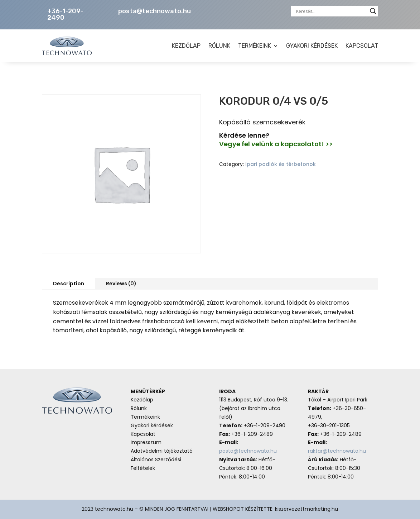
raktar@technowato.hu (337, 451)
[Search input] (331, 11)
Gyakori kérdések (152, 425)
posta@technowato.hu (155, 11)
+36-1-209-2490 (65, 14)
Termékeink (145, 417)
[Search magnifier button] (373, 11)
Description (69, 284)
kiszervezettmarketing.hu (306, 509)
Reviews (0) (121, 284)
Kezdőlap (142, 400)
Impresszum (146, 442)
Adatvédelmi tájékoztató (162, 451)
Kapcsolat (143, 434)
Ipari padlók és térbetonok (281, 164)
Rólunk (139, 408)
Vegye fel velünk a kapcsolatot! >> (276, 144)
